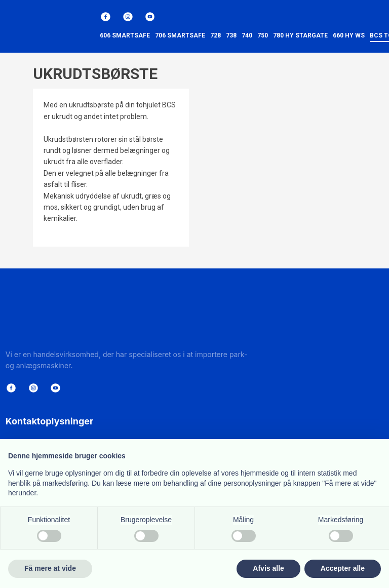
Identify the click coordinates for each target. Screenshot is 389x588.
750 (263, 35)
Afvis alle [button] (268, 568)
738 (231, 35)
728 (216, 35)
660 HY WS (349, 35)
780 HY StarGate (300, 35)
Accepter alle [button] (343, 568)
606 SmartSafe (125, 35)
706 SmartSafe (180, 35)
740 (247, 35)
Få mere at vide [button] (50, 568)
